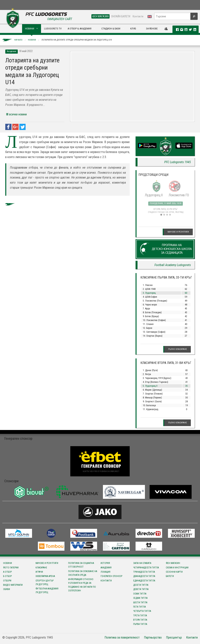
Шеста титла (140, 602)
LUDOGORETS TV (53, 29)
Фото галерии (11, 568)
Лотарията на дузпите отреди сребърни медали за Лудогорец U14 (77, 40)
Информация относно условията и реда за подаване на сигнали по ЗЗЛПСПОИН (82, 585)
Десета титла (141, 585)
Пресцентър (174, 637)
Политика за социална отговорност (81, 565)
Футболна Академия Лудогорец (47, 590)
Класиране (41, 568)
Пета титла (139, 607)
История (105, 563)
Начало (18, 40)
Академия (106, 568)
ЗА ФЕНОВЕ (152, 29)
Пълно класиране (178, 349)
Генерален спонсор (111, 576)
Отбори (7, 581)
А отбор (7, 572)
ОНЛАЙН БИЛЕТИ (121, 16)
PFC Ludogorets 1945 (178, 162)
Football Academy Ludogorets (173, 265)
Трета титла (140, 616)
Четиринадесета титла (146, 568)
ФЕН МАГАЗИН (100, 16)
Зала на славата (142, 563)
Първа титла (140, 624)
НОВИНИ (30, 29)
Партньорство (153, 637)
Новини (32, 40)
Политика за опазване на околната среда (83, 573)
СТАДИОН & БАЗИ (111, 29)
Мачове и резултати (178, 232)
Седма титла (140, 598)
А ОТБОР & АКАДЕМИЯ (79, 29)
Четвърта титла (142, 611)
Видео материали (13, 585)
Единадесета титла (144, 581)
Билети (170, 576)
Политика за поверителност (122, 637)
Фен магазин (173, 563)
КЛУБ (133, 29)
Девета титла (141, 589)
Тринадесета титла (144, 572)
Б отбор (7, 576)
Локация (105, 572)
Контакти (138, 16)
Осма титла (140, 594)
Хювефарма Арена (45, 576)
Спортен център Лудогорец (45, 583)
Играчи (39, 572)
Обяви (7, 589)
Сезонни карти (174, 572)
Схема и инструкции (177, 568)
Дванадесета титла (144, 576)
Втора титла (140, 620)
